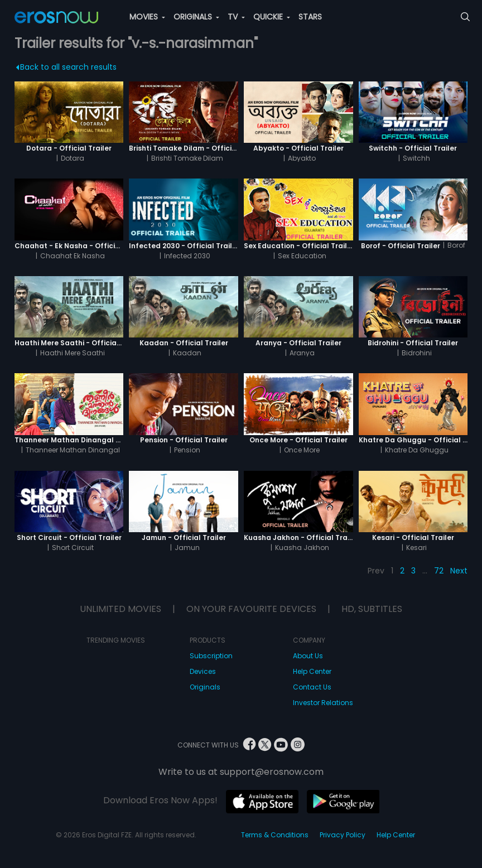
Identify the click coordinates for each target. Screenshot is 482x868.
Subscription (211, 656)
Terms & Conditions (275, 835)
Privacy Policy (343, 835)
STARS (310, 17)
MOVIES (147, 17)
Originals (205, 687)
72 (439, 571)
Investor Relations (323, 703)
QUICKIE (272, 17)
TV (236, 17)
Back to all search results (66, 67)
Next (459, 571)
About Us (308, 656)
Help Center (312, 671)
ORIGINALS (196, 17)
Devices (203, 671)
